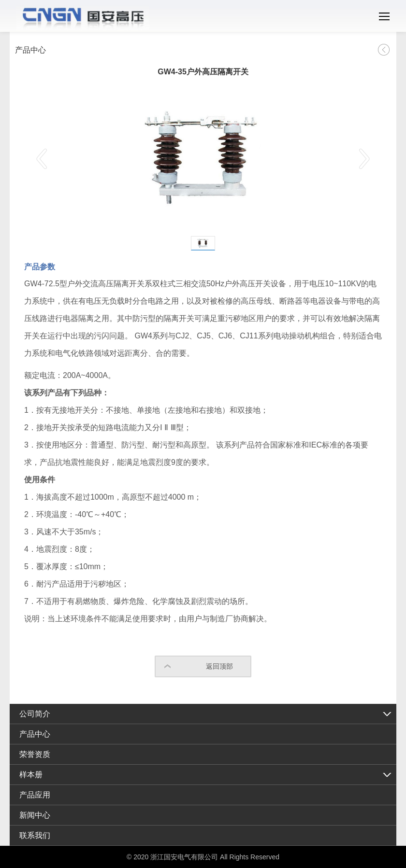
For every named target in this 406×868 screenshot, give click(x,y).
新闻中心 (35, 815)
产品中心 (35, 734)
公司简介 (35, 714)
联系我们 (35, 835)
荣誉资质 (35, 754)
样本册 (31, 775)
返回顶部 (219, 666)
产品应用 (35, 795)
